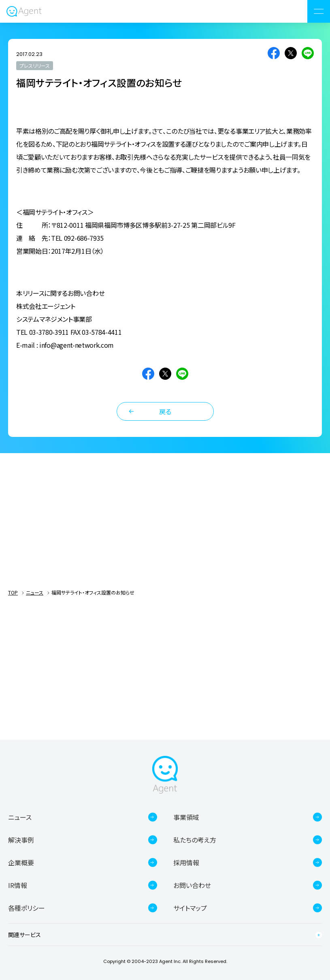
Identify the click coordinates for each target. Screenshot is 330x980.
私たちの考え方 (195, 840)
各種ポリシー (27, 908)
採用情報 (186, 862)
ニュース (35, 592)
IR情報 (18, 885)
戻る (165, 411)
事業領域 (186, 817)
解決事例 (21, 840)
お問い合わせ (192, 885)
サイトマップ (190, 908)
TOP (13, 592)
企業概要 (21, 862)
